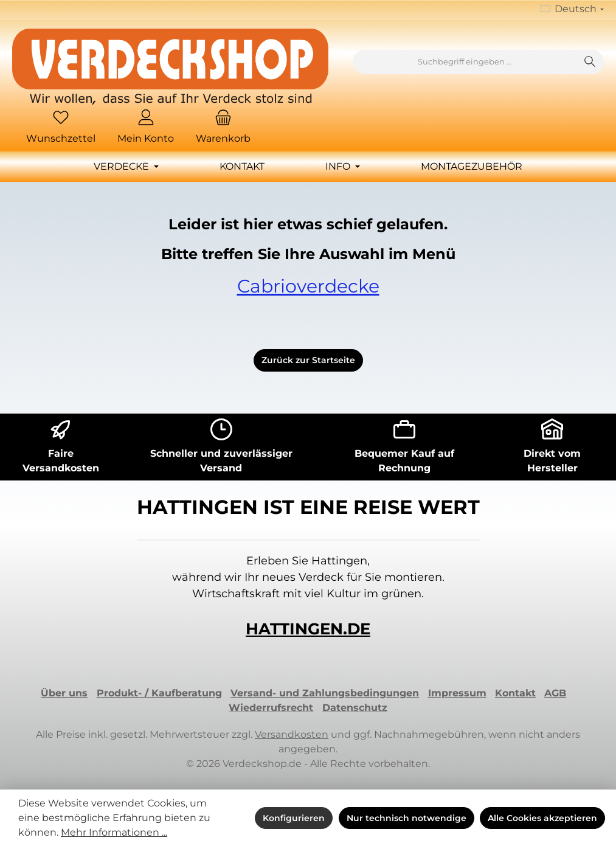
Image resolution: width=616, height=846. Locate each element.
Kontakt (515, 693)
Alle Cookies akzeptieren (542, 818)
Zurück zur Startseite (308, 360)
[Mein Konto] (146, 128)
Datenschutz (355, 708)
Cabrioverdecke (308, 286)
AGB (555, 693)
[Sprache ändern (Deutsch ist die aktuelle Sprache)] (572, 10)
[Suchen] (590, 62)
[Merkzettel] (61, 128)
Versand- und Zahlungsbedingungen (325, 693)
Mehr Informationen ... (114, 832)
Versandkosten (292, 734)
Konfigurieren (294, 818)
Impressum (457, 693)
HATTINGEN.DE (308, 629)
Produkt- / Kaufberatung (159, 693)
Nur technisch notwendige (407, 818)
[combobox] (465, 62)
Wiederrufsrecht (271, 708)
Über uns (64, 693)
